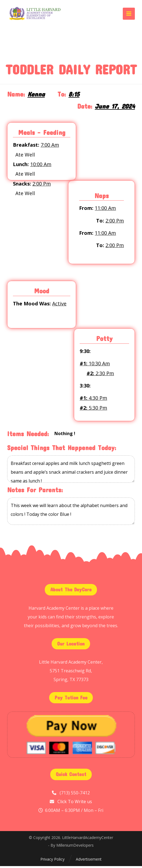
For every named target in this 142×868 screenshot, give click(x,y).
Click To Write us (75, 803)
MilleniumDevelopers (75, 847)
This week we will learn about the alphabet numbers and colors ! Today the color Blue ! (71, 513)
